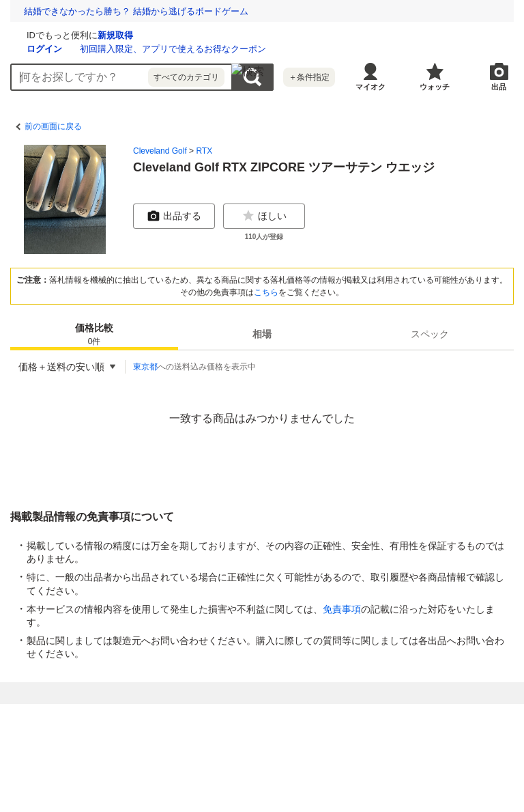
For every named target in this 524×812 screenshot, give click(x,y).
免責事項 (342, 609)
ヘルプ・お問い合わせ (385, 757)
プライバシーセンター (200, 742)
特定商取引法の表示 (135, 757)
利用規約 (271, 742)
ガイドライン (436, 742)
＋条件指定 (309, 77)
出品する (174, 216)
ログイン (207, 49)
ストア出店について (222, 757)
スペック (430, 334)
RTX (204, 151)
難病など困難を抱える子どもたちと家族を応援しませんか (139, 11)
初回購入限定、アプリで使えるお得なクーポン (335, 49)
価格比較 (94, 335)
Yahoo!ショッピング (313, 722)
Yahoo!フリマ (221, 722)
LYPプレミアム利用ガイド (349, 742)
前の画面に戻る (53, 126)
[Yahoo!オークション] (96, 33)
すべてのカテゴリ (186, 77)
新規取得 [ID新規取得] (278, 35)
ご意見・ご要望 (302, 757)
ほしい (264, 216)
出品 (499, 87)
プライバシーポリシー (104, 742)
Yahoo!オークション (130, 722)
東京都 (145, 367)
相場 (262, 334)
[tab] (94, 334)
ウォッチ (435, 87)
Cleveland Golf (160, 151)
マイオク (370, 87)
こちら (266, 292)
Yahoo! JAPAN (406, 722)
